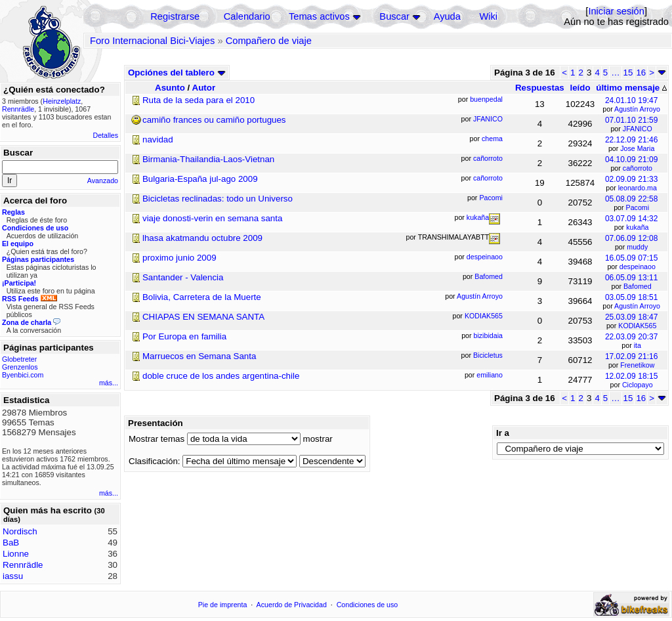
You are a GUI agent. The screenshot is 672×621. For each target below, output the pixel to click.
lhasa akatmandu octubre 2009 (202, 238)
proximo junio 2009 (179, 258)
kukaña (637, 227)
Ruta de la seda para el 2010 (199, 100)
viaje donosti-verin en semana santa (212, 218)
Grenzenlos (20, 367)
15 (628, 73)
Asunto (170, 88)
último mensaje (631, 88)
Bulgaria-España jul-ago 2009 (200, 179)
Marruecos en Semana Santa (199, 356)
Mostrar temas (157, 439)
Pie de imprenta (223, 605)
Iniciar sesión (616, 11)
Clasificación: (155, 461)
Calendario (247, 16)
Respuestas (540, 88)
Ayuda (447, 16)
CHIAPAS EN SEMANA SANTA (203, 317)
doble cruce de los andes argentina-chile (221, 376)
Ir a (503, 433)
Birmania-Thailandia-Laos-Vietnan (208, 159)
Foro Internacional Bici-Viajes (152, 41)
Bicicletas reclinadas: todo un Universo (218, 199)
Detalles (106, 135)
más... (109, 383)
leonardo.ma (638, 188)
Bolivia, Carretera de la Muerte (202, 297)
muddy (637, 247)
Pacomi (638, 207)
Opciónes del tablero (177, 73)
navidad (158, 139)
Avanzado (103, 181)
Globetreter (19, 359)
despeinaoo (638, 267)
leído (580, 88)
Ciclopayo (638, 385)
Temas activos (319, 16)
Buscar (394, 16)
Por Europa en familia (184, 336)
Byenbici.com (23, 375)
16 (641, 73)
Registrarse (175, 16)
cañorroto (638, 168)
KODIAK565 (637, 326)
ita (638, 345)
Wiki (488, 16)
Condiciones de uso (367, 605)
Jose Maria (637, 148)
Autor (204, 88)
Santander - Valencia (183, 277)
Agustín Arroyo (637, 109)
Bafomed (638, 286)
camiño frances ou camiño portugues (214, 120)
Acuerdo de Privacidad (292, 605)
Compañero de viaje (269, 41)
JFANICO (638, 129)
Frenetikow (637, 365)
